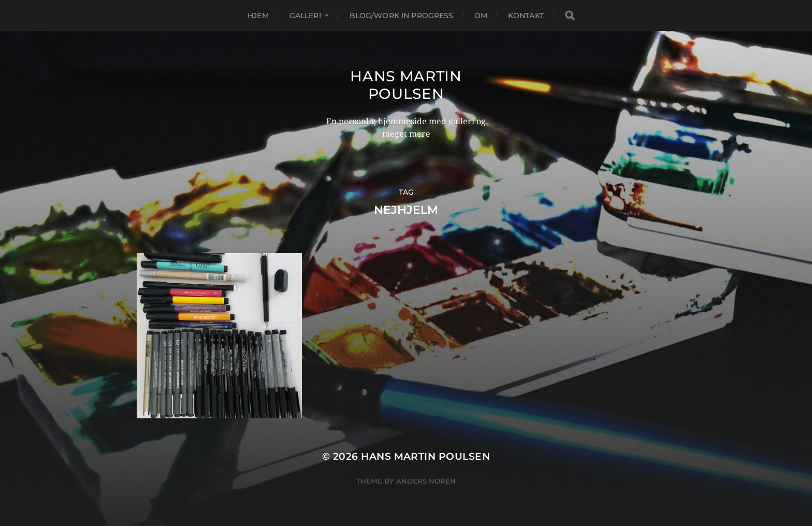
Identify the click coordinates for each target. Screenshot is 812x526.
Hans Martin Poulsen (406, 85)
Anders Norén (426, 481)
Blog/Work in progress (402, 16)
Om (481, 16)
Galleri (305, 16)
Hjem (258, 16)
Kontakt (526, 16)
